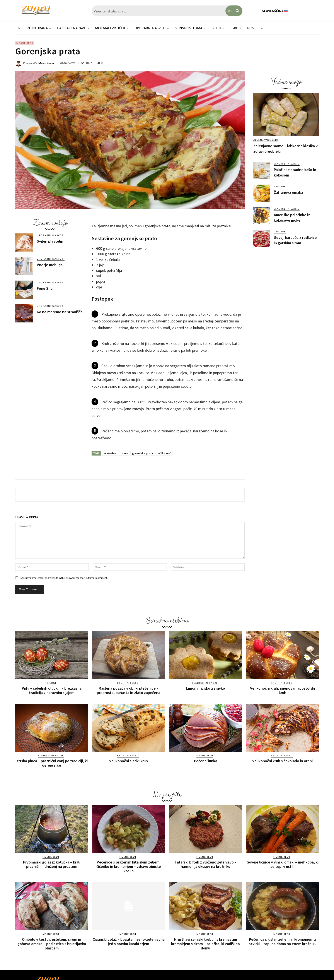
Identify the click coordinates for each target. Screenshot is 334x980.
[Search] (234, 11)
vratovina (110, 453)
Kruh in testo (128, 683)
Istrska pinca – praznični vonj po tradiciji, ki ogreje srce (52, 763)
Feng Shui (45, 288)
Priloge (280, 186)
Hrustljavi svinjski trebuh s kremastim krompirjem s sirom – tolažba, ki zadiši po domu (205, 944)
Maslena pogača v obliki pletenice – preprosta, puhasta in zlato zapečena (129, 690)
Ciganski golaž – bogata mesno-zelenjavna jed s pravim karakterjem (129, 941)
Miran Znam (46, 63)
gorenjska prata (143, 453)
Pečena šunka (206, 761)
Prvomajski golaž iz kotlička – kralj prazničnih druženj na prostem (52, 864)
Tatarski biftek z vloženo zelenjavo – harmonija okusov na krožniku (206, 864)
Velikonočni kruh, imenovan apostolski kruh (283, 690)
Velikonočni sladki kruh (129, 761)
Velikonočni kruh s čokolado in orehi (282, 761)
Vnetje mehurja (50, 265)
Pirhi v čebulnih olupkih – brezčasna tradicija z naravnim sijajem (52, 690)
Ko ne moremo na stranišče (60, 312)
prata (124, 453)
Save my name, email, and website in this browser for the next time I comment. (64, 578)
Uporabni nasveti (51, 235)
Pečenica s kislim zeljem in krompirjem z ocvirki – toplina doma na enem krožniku (282, 941)
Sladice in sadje (287, 164)
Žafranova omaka (288, 192)
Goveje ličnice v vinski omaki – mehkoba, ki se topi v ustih (283, 864)
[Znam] (36, 10)
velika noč (164, 453)
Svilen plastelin (50, 241)
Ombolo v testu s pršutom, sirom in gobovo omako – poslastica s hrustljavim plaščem (52, 944)
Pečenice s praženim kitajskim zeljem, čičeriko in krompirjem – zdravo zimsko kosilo (129, 866)
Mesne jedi (25, 43)
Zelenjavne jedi (266, 140)
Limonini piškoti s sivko (206, 688)
